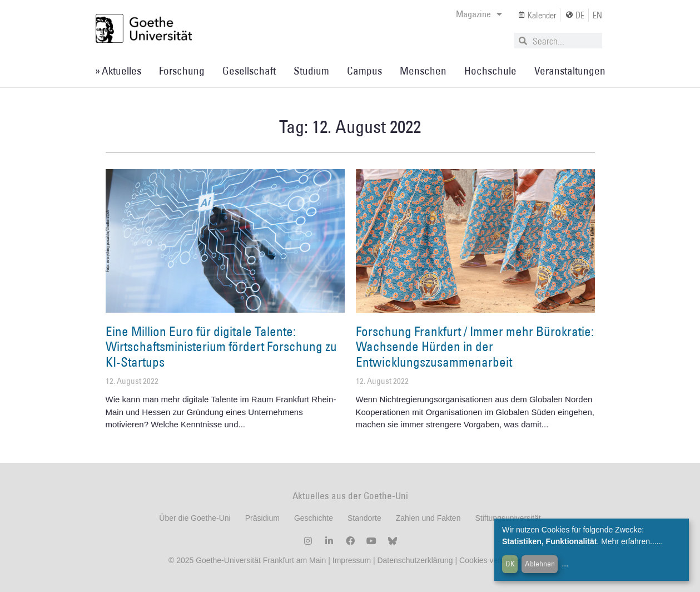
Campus (364, 71)
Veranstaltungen (570, 71)
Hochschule (490, 71)
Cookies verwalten (492, 560)
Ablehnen (540, 564)
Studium (311, 71)
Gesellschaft (249, 71)
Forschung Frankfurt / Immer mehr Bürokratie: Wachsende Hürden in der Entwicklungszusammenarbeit (475, 346)
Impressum (351, 560)
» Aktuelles (118, 71)
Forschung (182, 71)
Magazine (479, 14)
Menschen (423, 71)
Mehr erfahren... (629, 541)
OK (510, 564)
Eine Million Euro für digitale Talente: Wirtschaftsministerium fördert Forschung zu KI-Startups (221, 346)
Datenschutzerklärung (415, 560)
